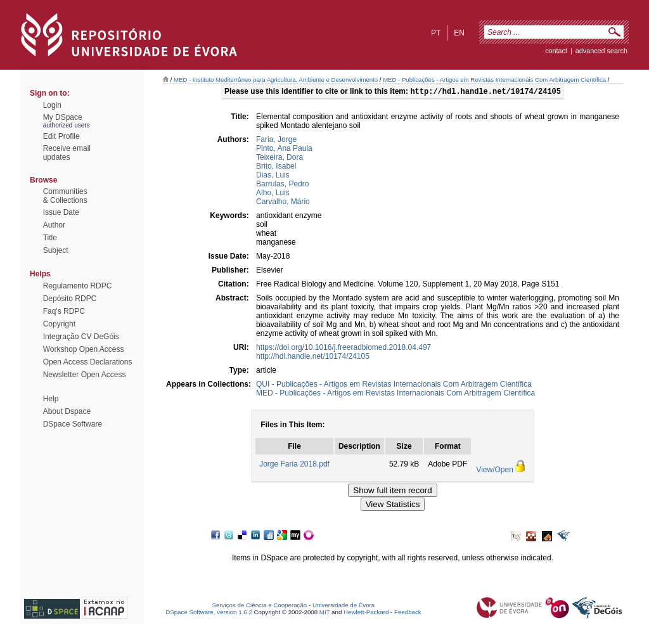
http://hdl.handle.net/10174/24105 (313, 357)
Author (54, 225)
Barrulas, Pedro (282, 185)
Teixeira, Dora (280, 158)
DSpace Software (73, 424)
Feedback (408, 613)
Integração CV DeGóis (81, 337)
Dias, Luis (273, 176)
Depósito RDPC (70, 299)
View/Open (494, 471)
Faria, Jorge (276, 141)
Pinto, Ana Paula (284, 150)
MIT (325, 613)
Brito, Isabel (276, 167)
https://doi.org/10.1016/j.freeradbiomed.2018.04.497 (344, 349)
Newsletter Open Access (85, 375)
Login (52, 105)
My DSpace (63, 117)
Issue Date (61, 212)
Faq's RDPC (64, 311)
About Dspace (67, 411)
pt (436, 33)
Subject (56, 250)
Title (50, 238)
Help (51, 399)
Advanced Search (601, 51)
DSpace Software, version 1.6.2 (209, 613)
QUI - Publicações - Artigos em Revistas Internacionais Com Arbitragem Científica (394, 385)
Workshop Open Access (84, 349)
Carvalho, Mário (283, 203)
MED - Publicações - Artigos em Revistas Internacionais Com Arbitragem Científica (494, 80)
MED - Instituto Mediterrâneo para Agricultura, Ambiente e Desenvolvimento (276, 80)
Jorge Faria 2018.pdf (294, 465)
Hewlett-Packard (366, 613)
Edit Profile (61, 136)
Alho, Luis (273, 194)
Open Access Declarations (88, 362)
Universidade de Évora (344, 606)
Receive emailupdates (67, 153)
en (459, 33)
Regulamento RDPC (78, 286)
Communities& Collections (65, 196)
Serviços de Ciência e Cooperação (260, 606)
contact (556, 51)
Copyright (59, 324)
